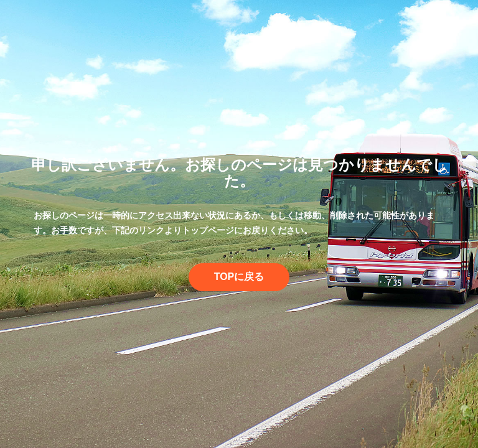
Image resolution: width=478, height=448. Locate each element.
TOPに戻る (239, 277)
